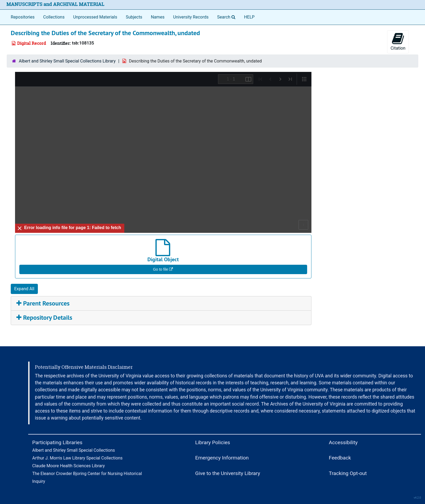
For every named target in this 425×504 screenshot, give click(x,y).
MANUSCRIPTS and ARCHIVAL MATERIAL (55, 4)
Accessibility (343, 442)
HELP (249, 17)
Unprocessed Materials (95, 17)
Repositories (23, 17)
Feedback (340, 458)
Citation (398, 41)
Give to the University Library (228, 473)
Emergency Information (222, 458)
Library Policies (213, 442)
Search (227, 17)
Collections (54, 17)
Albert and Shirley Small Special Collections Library (67, 61)
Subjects (134, 17)
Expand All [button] (24, 289)
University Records (191, 17)
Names (158, 17)
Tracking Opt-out (348, 473)
